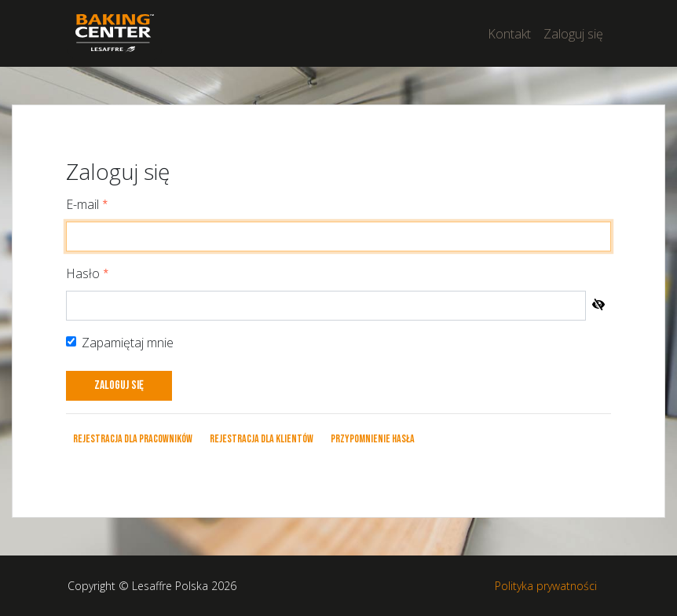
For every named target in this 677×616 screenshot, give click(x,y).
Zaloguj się (573, 34)
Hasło (83, 273)
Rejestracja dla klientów (262, 439)
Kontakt (509, 34)
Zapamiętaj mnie (128, 343)
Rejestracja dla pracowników (133, 439)
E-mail (82, 204)
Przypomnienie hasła (373, 439)
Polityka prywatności (546, 586)
